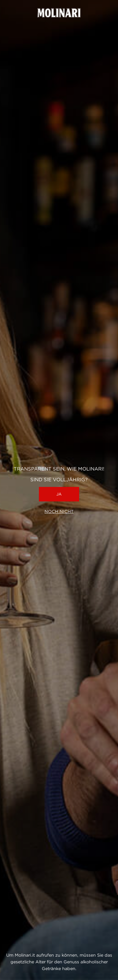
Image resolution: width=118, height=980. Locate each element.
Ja (59, 494)
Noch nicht (59, 511)
